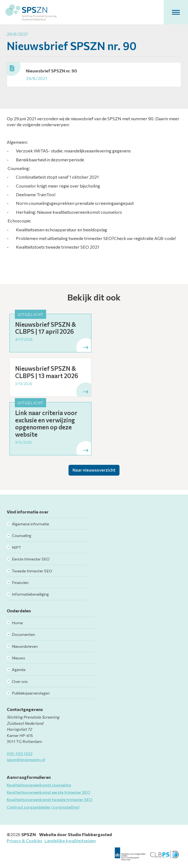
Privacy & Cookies (24, 841)
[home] (31, 12)
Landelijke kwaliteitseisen (70, 841)
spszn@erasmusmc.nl (26, 759)
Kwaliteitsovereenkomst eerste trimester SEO (48, 792)
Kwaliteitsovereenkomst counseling (39, 785)
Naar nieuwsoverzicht (94, 470)
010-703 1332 (20, 753)
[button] (176, 12)
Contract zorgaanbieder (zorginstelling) (43, 807)
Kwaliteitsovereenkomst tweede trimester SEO (49, 799)
